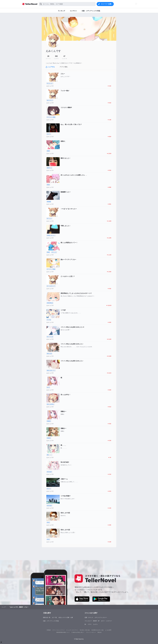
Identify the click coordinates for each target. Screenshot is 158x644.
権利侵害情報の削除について (63, 632)
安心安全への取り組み (85, 630)
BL (85, 624)
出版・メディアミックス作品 (51, 621)
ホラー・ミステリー (107, 621)
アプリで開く (64, 67)
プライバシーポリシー (91, 632)
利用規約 (49, 630)
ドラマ (90, 624)
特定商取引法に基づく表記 (98, 630)
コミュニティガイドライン (72, 630)
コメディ (95, 624)
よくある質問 (108, 630)
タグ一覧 (54, 617)
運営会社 (100, 632)
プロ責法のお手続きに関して (78, 632)
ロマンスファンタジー (101, 617)
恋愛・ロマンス (89, 617)
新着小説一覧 (47, 617)
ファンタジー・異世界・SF (92, 621)
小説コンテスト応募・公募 (66, 617)
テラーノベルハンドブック (58, 630)
